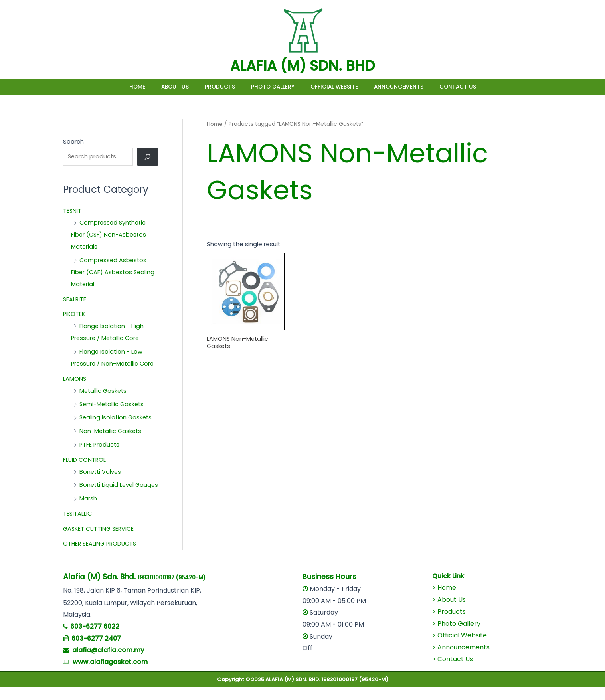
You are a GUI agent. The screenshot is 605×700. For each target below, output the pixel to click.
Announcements (415, 87)
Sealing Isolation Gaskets (117, 418)
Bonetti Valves (101, 472)
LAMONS (75, 379)
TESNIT (72, 212)
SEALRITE (75, 300)
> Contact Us (453, 672)
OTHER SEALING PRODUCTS (101, 557)
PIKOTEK (75, 315)
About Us (159, 87)
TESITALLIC (78, 526)
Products (212, 87)
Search (73, 141)
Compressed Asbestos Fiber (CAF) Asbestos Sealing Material (114, 273)
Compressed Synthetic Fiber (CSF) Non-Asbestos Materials (110, 236)
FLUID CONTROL (85, 460)
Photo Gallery (273, 87)
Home (113, 87)
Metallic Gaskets (104, 391)
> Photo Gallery (456, 636)
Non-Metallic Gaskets (111, 432)
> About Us (449, 613)
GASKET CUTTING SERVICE (100, 541)
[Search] (148, 157)
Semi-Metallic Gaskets (113, 405)
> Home (444, 601)
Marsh (88, 511)
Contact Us (482, 87)
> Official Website (460, 648)
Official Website (342, 87)
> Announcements (461, 660)
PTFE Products (100, 445)
